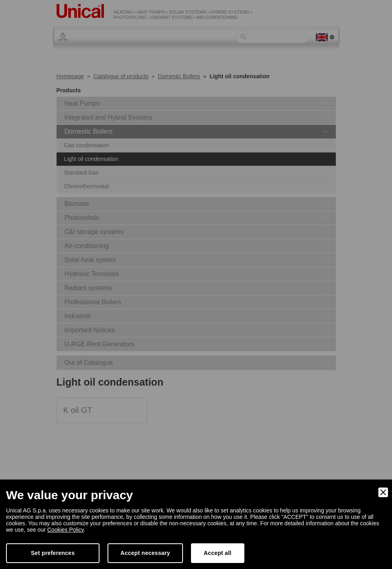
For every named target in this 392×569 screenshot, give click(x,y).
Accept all (218, 553)
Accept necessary (145, 553)
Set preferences (53, 553)
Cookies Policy (66, 530)
